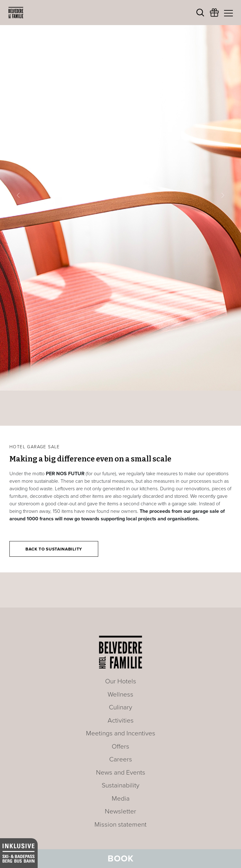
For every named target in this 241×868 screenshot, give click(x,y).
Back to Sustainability (54, 549)
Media (121, 799)
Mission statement (120, 825)
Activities (121, 721)
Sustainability (120, 785)
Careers (121, 759)
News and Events (121, 773)
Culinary (120, 707)
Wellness (120, 694)
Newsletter (120, 811)
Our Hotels (121, 681)
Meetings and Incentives (121, 733)
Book (121, 859)
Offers (120, 747)
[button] (18, 195)
